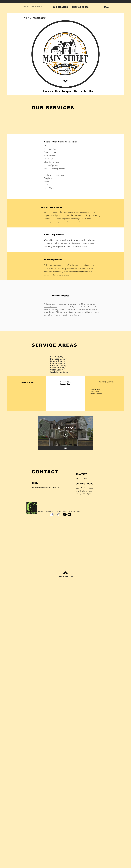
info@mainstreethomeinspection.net (45, 488)
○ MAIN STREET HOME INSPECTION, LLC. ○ (34, 7)
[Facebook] (65, 514)
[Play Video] (65, 434)
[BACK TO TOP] (66, 577)
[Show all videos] (65, 448)
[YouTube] (69, 514)
